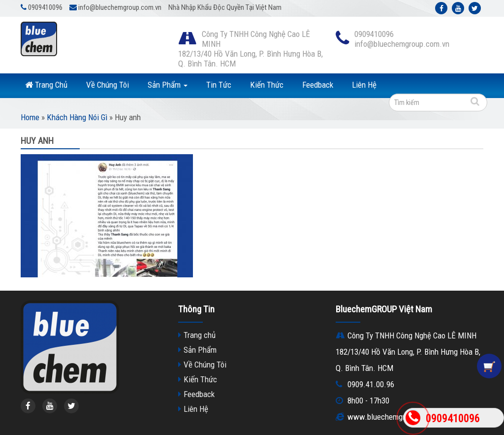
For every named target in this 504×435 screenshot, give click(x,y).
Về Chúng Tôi (108, 85)
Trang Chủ (46, 85)
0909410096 (453, 418)
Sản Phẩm (168, 85)
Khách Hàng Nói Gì (77, 117)
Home (30, 117)
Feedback (318, 85)
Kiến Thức (267, 85)
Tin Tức (219, 85)
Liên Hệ (364, 85)
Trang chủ (200, 335)
